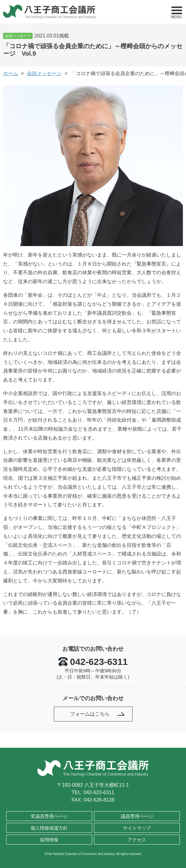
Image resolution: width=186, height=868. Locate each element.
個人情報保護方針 (49, 828)
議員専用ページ (137, 816)
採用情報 (49, 840)
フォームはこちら (90, 714)
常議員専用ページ (49, 816)
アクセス (137, 840)
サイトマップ (137, 828)
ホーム (11, 73)
